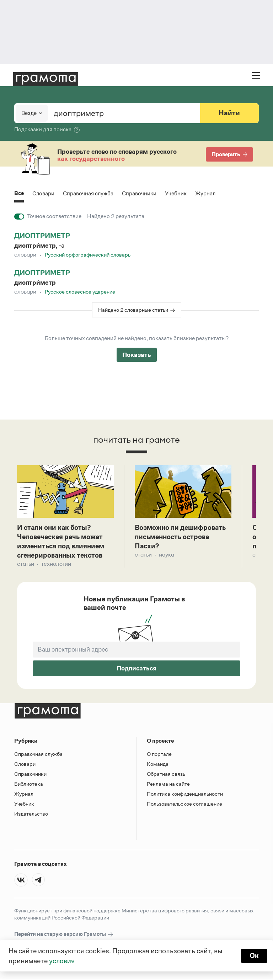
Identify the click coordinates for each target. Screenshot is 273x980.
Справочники (140, 193)
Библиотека (29, 785)
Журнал (207, 193)
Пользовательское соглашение (184, 805)
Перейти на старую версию (64, 936)
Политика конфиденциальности (185, 795)
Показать (137, 355)
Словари (44, 193)
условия (62, 961)
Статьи (26, 565)
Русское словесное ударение (80, 292)
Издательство (31, 815)
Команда (158, 765)
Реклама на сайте (168, 785)
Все (19, 194)
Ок (254, 956)
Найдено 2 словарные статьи (133, 310)
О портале (159, 755)
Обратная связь (166, 775)
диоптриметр (42, 236)
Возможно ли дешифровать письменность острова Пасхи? (182, 537)
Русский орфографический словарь (88, 255)
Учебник (177, 193)
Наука (167, 556)
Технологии (56, 565)
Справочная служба (89, 193)
